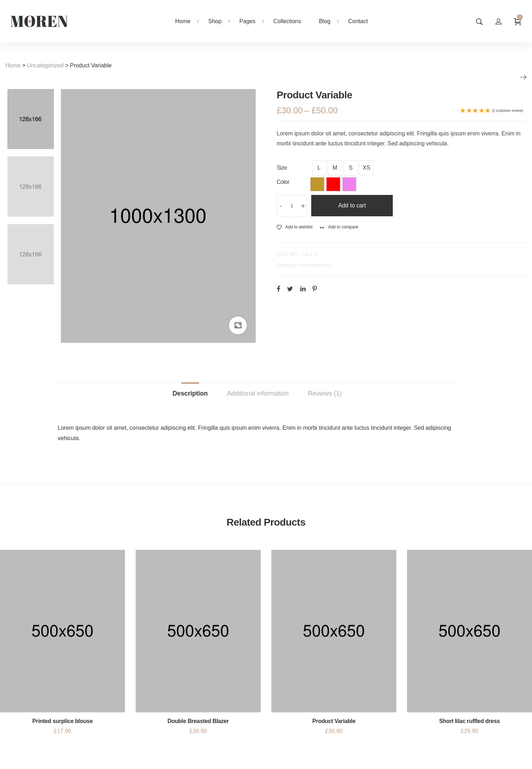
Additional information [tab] (258, 393)
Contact (358, 21)
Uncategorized (48, 65)
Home (183, 21)
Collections (287, 21)
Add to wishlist (295, 227)
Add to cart (352, 205)
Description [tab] (190, 393)
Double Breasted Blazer (198, 721)
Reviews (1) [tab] (325, 393)
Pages (247, 21)
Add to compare (339, 227)
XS (367, 168)
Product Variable (334, 721)
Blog (325, 21)
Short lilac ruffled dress (470, 721)
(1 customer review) (507, 111)
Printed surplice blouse (63, 721)
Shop (215, 21)
